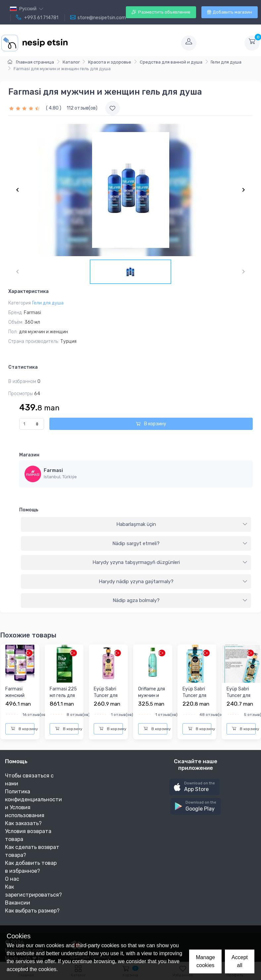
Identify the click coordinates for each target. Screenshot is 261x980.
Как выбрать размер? (32, 911)
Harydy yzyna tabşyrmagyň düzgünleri (170, 562)
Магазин (29, 455)
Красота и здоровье (110, 62)
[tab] (136, 525)
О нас (12, 879)
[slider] (25, 108)
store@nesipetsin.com (98, 18)
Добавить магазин (230, 12)
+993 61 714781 (37, 18)
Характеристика (28, 291)
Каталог (71, 62)
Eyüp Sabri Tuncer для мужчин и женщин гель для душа (108, 702)
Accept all (240, 961)
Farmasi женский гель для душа (15, 699)
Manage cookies (205, 961)
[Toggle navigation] (124, 43)
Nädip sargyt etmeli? (180, 543)
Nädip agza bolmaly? (180, 600)
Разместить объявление (161, 12)
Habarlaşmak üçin (182, 524)
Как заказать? (23, 823)
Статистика (23, 367)
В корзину (151, 424)
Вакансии (18, 903)
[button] (194, 787)
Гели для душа (226, 62)
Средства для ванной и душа (171, 62)
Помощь (29, 510)
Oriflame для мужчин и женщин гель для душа (153, 699)
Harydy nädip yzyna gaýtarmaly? (173, 582)
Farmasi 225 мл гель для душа (63, 695)
